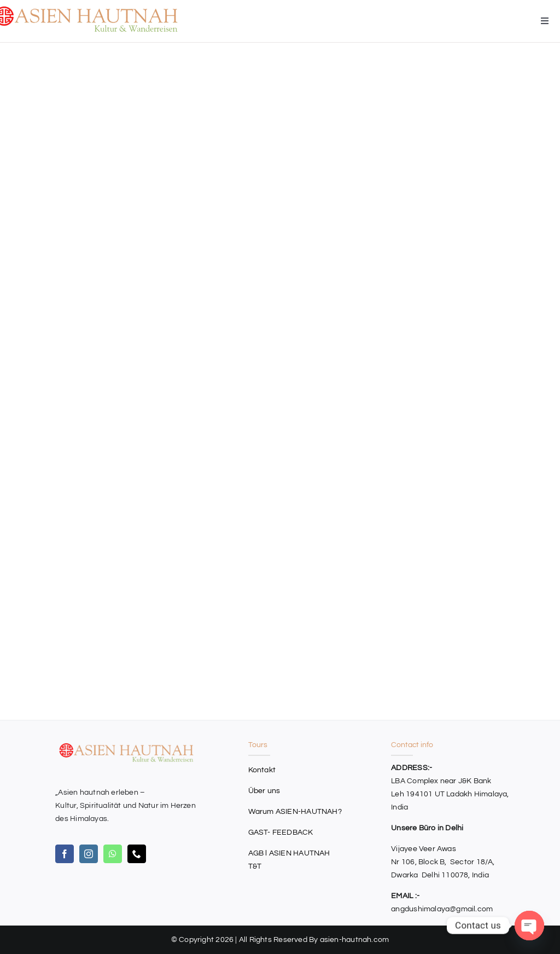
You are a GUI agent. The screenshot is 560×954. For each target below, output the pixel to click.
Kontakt (262, 770)
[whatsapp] (113, 854)
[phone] (137, 854)
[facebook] (65, 854)
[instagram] (89, 854)
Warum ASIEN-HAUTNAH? (295, 812)
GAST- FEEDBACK (281, 832)
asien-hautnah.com (355, 940)
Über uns (264, 791)
